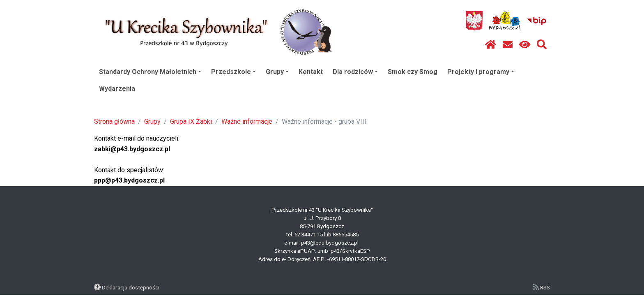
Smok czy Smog (413, 72)
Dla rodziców (355, 72)
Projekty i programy (481, 72)
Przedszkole (233, 72)
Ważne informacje (247, 121)
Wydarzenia (117, 89)
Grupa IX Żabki (191, 121)
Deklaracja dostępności (131, 287)
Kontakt (311, 72)
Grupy (277, 72)
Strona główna (114, 121)
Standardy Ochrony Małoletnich (150, 72)
